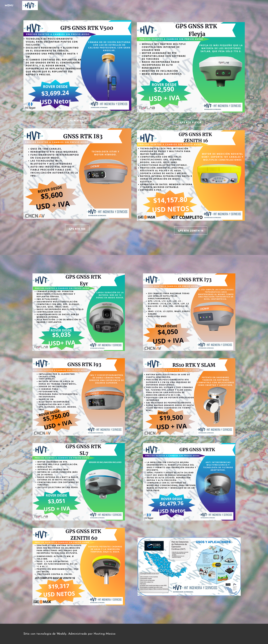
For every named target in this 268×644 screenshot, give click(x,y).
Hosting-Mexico (105, 634)
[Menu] (9, 6)
